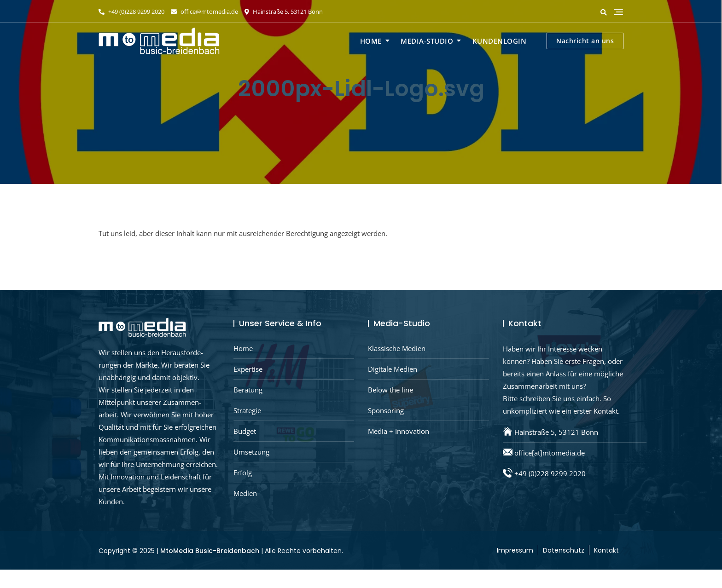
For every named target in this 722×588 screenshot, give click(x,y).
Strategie (247, 410)
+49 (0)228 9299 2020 (131, 12)
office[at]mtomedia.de (550, 453)
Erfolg (243, 473)
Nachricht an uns (585, 41)
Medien (245, 493)
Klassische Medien (397, 348)
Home (371, 41)
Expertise (248, 369)
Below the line (390, 390)
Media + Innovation (399, 431)
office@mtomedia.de (204, 12)
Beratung (248, 390)
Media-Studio (427, 41)
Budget (245, 431)
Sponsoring (386, 410)
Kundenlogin (500, 41)
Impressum (515, 550)
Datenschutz (564, 550)
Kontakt (606, 550)
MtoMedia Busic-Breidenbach (210, 551)
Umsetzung (251, 452)
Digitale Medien (393, 369)
